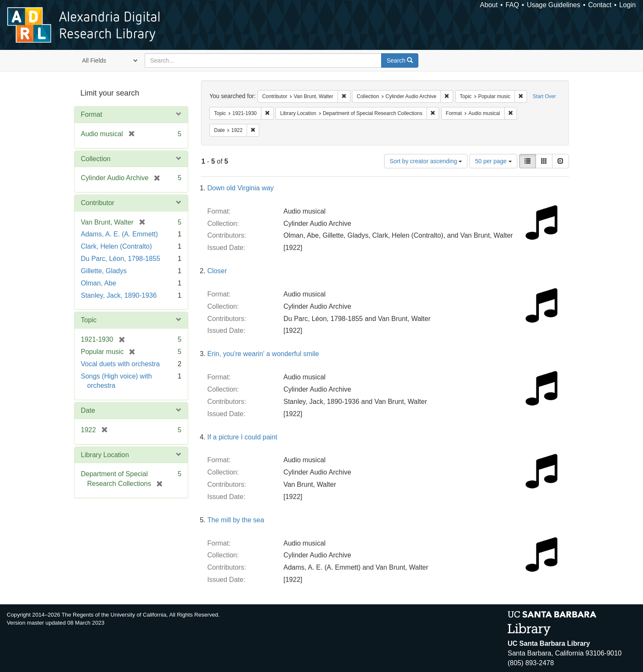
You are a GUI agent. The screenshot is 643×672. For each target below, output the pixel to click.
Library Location (105, 455)
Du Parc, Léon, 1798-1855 (121, 259)
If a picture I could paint (242, 437)
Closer (217, 271)
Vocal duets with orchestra (120, 364)
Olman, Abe (99, 283)
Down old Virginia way (240, 188)
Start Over (544, 96)
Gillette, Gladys (104, 271)
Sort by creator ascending (426, 161)
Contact (600, 5)
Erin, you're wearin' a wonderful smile (263, 354)
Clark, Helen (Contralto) (116, 246)
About (489, 5)
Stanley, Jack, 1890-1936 (119, 295)
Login (628, 5)
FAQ (512, 5)
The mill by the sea (236, 520)
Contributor (98, 203)
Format (92, 114)
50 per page (493, 161)
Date (88, 410)
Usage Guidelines (553, 5)
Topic (89, 320)
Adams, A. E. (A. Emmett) (119, 234)
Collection (96, 159)
